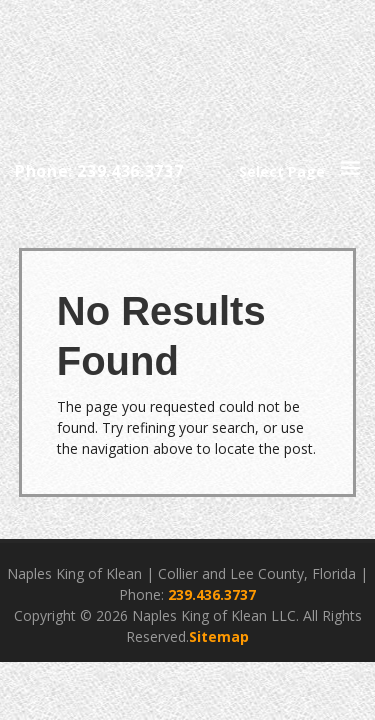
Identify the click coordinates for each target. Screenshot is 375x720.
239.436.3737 (212, 594)
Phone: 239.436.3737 (99, 171)
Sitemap (219, 636)
